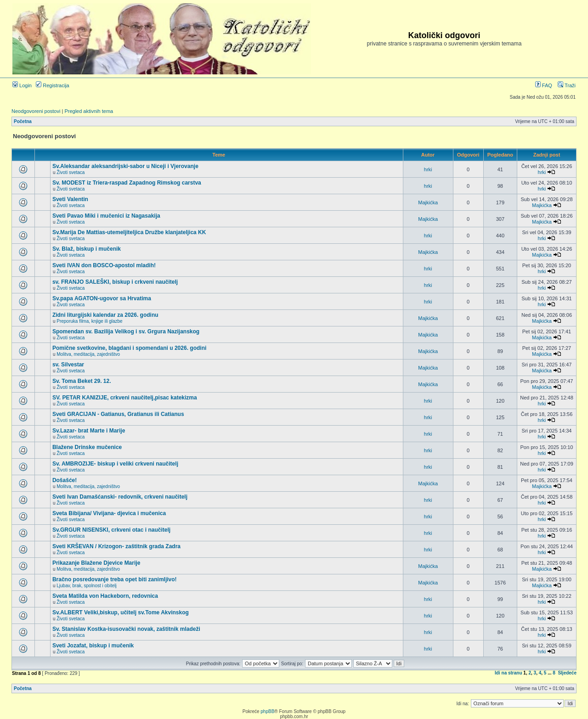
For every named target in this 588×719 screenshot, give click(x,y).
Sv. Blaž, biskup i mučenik (87, 249)
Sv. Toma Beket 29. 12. (82, 381)
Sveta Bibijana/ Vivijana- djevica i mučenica (109, 513)
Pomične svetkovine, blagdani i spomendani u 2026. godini (129, 348)
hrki (428, 169)
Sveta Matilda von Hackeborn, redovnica (105, 596)
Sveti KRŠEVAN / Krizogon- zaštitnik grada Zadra (116, 546)
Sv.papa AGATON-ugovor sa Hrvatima (102, 298)
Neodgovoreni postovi (36, 111)
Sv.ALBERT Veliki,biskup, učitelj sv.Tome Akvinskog (121, 612)
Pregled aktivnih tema (89, 111)
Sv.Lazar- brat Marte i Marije (89, 431)
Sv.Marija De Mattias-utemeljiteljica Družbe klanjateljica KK (129, 232)
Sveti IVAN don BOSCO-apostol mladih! (104, 265)
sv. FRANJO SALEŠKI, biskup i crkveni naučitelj (115, 282)
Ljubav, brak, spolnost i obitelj (86, 586)
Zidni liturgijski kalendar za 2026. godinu (105, 315)
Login (22, 85)
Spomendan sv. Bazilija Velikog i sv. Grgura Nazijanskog (126, 331)
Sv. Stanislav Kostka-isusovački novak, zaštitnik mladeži (126, 629)
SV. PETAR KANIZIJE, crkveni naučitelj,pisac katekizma (125, 398)
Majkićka (428, 202)
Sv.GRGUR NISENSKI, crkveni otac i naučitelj (111, 530)
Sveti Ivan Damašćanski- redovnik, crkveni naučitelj (120, 497)
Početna (23, 121)
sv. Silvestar (68, 365)
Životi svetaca (71, 172)
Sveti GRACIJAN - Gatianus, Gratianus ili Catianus (118, 414)
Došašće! (65, 480)
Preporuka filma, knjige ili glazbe (89, 321)
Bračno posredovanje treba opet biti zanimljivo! (115, 579)
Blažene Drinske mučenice (87, 447)
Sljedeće (567, 673)
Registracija (53, 85)
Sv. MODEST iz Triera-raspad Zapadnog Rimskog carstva (127, 183)
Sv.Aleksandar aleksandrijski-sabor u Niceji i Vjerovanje (125, 166)
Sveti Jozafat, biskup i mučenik (93, 646)
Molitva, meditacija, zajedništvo (88, 354)
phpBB (267, 711)
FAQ (544, 85)
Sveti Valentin (70, 199)
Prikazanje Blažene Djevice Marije (96, 563)
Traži (567, 85)
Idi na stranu (508, 673)
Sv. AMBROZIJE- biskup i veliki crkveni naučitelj (115, 464)
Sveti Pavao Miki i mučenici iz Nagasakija (106, 216)
